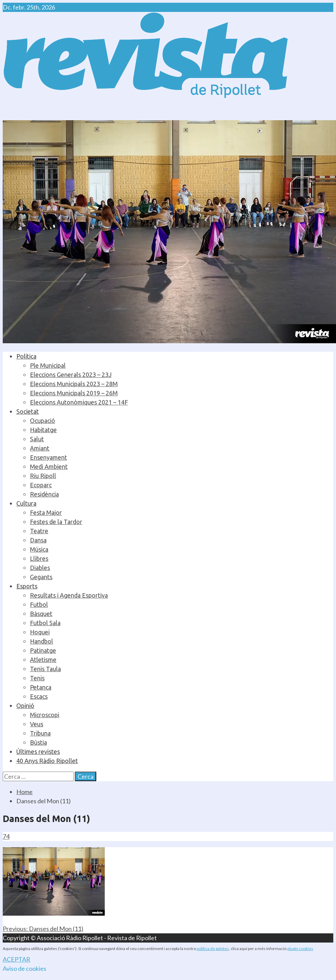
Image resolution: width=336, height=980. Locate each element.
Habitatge (43, 430)
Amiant (40, 448)
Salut (37, 439)
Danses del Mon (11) (43, 929)
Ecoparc (41, 485)
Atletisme (43, 660)
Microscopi (45, 715)
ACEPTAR (16, 959)
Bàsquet (41, 614)
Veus (37, 724)
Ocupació (43, 421)
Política (26, 356)
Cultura (26, 503)
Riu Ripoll (43, 476)
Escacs (39, 696)
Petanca (41, 687)
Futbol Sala (45, 623)
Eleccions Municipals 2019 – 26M (74, 393)
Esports (27, 586)
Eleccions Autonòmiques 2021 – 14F (79, 402)
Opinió (25, 706)
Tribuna (40, 733)
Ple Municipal (48, 365)
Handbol (41, 641)
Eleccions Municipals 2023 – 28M (74, 384)
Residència (44, 494)
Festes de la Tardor (56, 522)
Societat (28, 411)
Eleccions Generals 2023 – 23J (71, 375)
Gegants (41, 577)
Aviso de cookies (24, 968)
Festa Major (46, 512)
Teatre (39, 531)
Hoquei (40, 632)
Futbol (39, 604)
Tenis (37, 678)
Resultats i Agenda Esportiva (69, 595)
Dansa (38, 540)
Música (39, 549)
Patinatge (43, 650)
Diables (40, 568)
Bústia (38, 742)
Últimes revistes (38, 752)
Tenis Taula (45, 669)
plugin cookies (300, 949)
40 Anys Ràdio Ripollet (47, 761)
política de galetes (213, 949)
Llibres (39, 558)
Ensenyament (48, 457)
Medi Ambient (49, 467)
